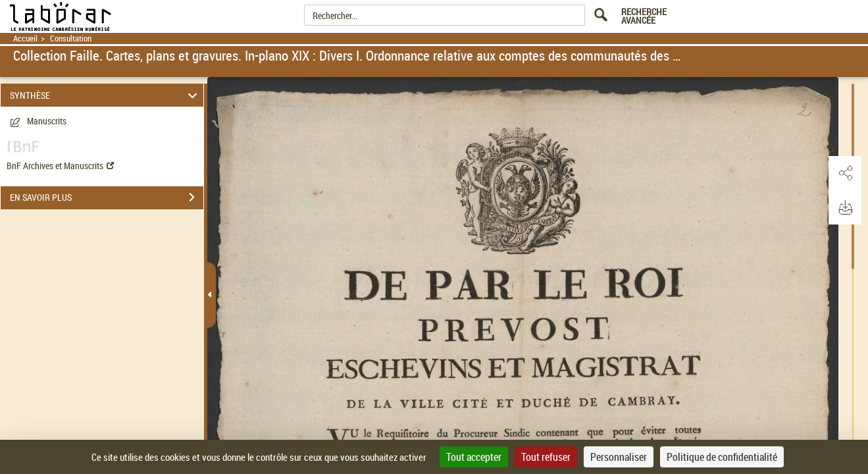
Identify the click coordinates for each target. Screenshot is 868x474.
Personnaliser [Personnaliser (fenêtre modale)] (619, 457)
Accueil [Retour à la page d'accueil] (25, 39)
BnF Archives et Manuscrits (60, 166)
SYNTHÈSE (105, 95)
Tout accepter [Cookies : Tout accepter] (474, 457)
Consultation (71, 39)
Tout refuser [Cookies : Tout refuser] (546, 457)
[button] (845, 173)
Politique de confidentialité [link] (722, 457)
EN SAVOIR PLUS (107, 197)
